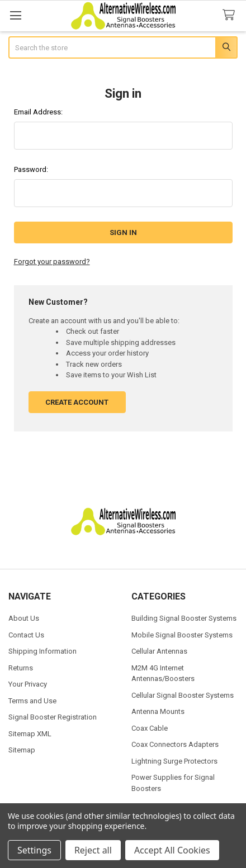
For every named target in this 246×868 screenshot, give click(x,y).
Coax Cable (150, 728)
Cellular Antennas (159, 651)
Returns (21, 668)
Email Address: (38, 112)
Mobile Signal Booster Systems (182, 635)
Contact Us (26, 635)
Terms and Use (32, 701)
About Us (24, 618)
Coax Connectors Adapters (175, 744)
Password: (31, 169)
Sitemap (22, 750)
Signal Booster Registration (53, 717)
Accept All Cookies (172, 850)
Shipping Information (42, 651)
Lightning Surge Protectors (174, 761)
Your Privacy (28, 684)
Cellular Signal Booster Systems (183, 695)
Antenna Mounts (158, 711)
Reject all (93, 850)
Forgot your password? (52, 262)
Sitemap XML (30, 734)
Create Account (77, 402)
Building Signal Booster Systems (184, 618)
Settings (34, 850)
